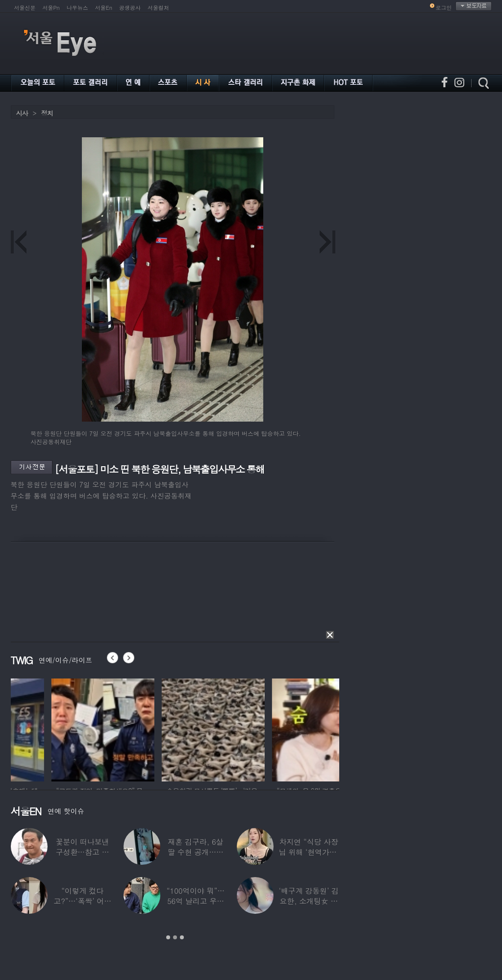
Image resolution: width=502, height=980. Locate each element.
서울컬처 (158, 8)
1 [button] (168, 937)
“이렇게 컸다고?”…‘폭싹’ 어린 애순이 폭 (82, 901)
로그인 (444, 8)
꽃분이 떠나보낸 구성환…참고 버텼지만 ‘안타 (83, 852)
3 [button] (182, 937)
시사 (22, 113)
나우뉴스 (77, 8)
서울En (104, 8)
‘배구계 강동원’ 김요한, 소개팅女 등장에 (309, 901)
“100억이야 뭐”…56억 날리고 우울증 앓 (196, 901)
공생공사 (130, 8)
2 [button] (175, 937)
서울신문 (25, 8)
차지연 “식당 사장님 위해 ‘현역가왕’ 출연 (309, 852)
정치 (47, 113)
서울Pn (51, 8)
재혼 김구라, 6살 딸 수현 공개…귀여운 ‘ (196, 852)
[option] (62, 729)
